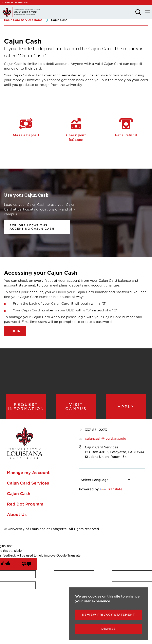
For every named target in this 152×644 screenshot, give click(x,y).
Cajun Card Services (28, 484)
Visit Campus (76, 407)
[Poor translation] (26, 565)
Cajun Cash (19, 494)
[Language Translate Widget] (106, 480)
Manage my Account (28, 473)
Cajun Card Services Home (23, 20)
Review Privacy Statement (109, 615)
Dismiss (109, 629)
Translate (111, 490)
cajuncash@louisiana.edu (105, 439)
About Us (17, 515)
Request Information (26, 407)
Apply (126, 407)
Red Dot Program (25, 505)
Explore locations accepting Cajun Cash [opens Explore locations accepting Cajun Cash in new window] (32, 227)
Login (15, 331)
